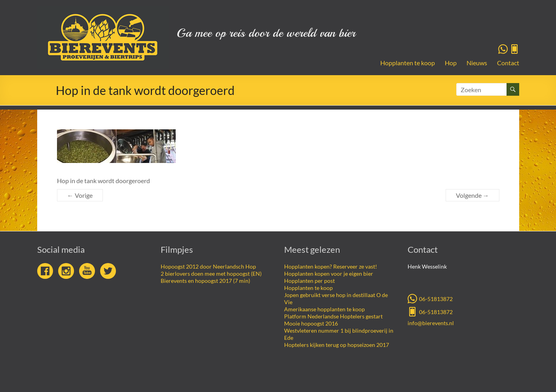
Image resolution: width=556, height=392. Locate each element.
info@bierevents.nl (431, 323)
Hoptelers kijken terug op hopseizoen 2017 (337, 345)
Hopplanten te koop (408, 63)
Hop (451, 63)
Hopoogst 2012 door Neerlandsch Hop (208, 266)
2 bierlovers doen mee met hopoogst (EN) (211, 274)
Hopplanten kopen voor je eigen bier (329, 274)
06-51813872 (430, 298)
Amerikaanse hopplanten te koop (324, 309)
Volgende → (473, 195)
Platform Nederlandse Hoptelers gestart (333, 316)
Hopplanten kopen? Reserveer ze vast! (331, 266)
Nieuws (477, 63)
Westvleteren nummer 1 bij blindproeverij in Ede (339, 334)
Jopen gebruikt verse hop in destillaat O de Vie (336, 298)
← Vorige (80, 195)
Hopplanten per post (309, 281)
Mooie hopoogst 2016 (311, 323)
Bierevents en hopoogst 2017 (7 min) (205, 281)
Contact (508, 63)
